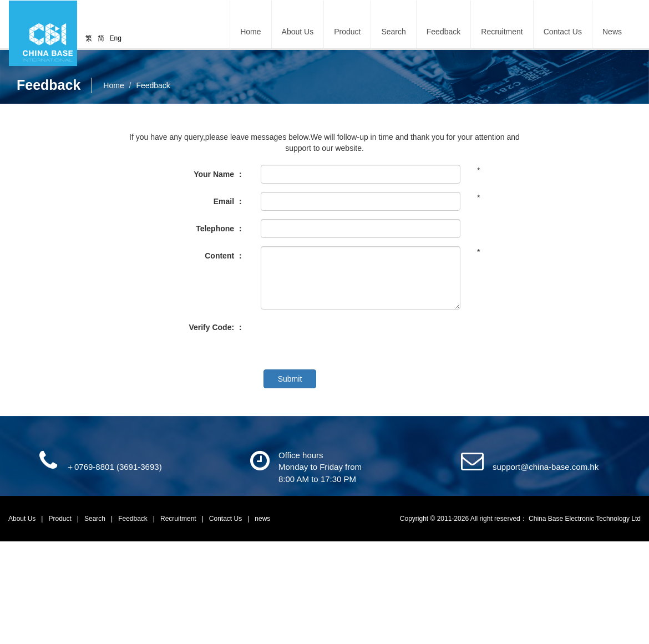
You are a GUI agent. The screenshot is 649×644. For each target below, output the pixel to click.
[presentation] (345, 339)
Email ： (229, 201)
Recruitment (502, 32)
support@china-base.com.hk (546, 467)
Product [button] (347, 32)
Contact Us (563, 32)
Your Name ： (219, 174)
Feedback (443, 32)
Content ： (224, 256)
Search (393, 32)
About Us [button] (298, 32)
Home (250, 32)
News (612, 32)
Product (61, 519)
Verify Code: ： (216, 327)
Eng (116, 38)
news (262, 519)
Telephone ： (220, 229)
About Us (23, 519)
